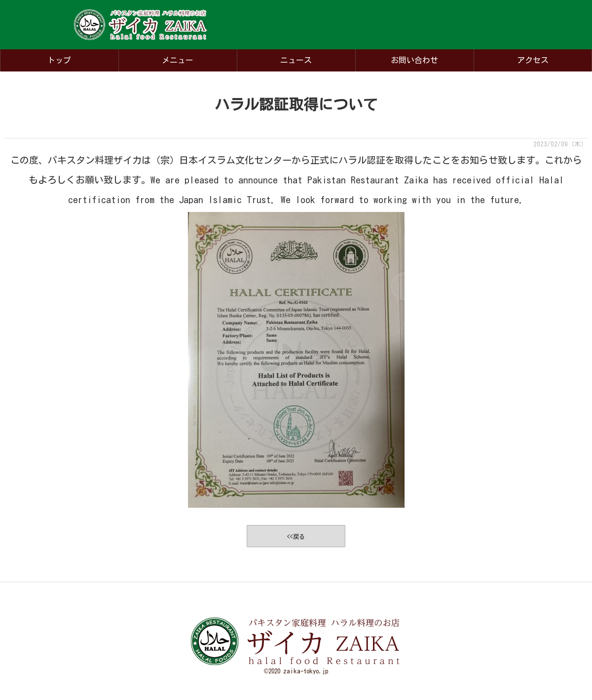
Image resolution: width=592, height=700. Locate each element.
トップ (59, 60)
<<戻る (296, 536)
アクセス (533, 60)
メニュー (178, 60)
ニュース (296, 60)
